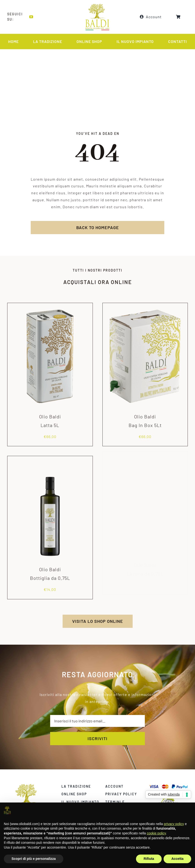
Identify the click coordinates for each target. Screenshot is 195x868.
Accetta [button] (177, 859)
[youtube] (31, 17)
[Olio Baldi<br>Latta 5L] (50, 304)
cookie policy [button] (156, 833)
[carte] (173, 786)
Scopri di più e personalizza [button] (34, 859)
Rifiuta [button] (149, 859)
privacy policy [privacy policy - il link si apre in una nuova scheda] (174, 824)
